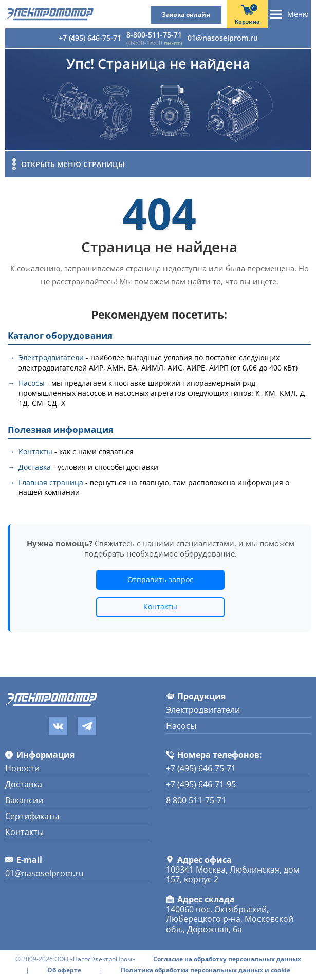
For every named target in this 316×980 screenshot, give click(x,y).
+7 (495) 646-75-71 (90, 38)
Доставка (35, 467)
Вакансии (24, 800)
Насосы (32, 383)
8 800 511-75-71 (196, 800)
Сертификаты (32, 816)
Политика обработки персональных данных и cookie (206, 970)
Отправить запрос (160, 579)
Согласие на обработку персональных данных (227, 959)
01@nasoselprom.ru (223, 38)
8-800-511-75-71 (154, 35)
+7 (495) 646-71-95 (201, 784)
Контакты (35, 451)
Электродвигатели (51, 357)
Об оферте (64, 970)
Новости (22, 768)
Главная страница (51, 482)
